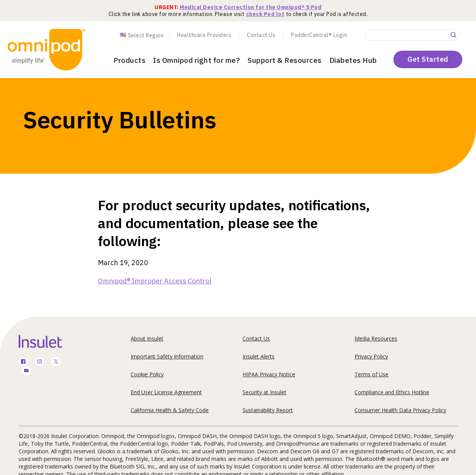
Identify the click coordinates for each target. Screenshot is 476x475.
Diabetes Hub (353, 60)
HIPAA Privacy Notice (269, 374)
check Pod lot (265, 14)
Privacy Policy (371, 356)
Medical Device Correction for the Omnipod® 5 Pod (251, 7)
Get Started (428, 59)
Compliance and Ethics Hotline (392, 392)
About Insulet (147, 338)
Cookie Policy (147, 374)
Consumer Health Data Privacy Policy (400, 410)
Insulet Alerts (259, 356)
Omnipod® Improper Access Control (155, 281)
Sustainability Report (268, 410)
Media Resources (376, 338)
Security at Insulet (264, 392)
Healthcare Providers (204, 35)
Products (129, 60)
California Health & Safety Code (170, 410)
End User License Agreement (166, 392)
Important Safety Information (167, 356)
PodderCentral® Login (319, 35)
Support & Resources (285, 60)
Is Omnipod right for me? (196, 60)
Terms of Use (371, 374)
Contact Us (261, 35)
